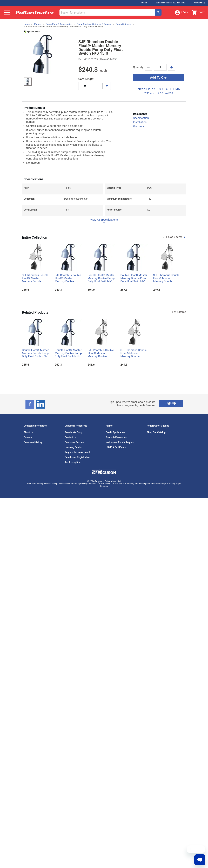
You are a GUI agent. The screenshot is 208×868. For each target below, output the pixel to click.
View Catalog (199, 3)
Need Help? (146, 89)
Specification (141, 118)
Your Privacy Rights (155, 484)
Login (181, 13)
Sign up (171, 403)
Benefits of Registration (77, 457)
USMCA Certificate (116, 447)
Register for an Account (77, 452)
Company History (33, 442)
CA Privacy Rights (173, 484)
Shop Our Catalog (156, 432)
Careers (28, 437)
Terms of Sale (49, 484)
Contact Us (71, 437)
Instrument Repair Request (120, 442)
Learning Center (73, 447)
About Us (29, 432)
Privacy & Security (88, 484)
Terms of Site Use (33, 484)
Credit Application (115, 432)
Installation (140, 122)
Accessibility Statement (68, 484)
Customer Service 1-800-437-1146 (170, 3)
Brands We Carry (74, 432)
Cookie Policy (104, 484)
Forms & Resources (116, 437)
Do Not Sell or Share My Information (128, 484)
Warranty (138, 126)
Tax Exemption (73, 462)
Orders (144, 3)
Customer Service (74, 442)
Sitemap (104, 486)
